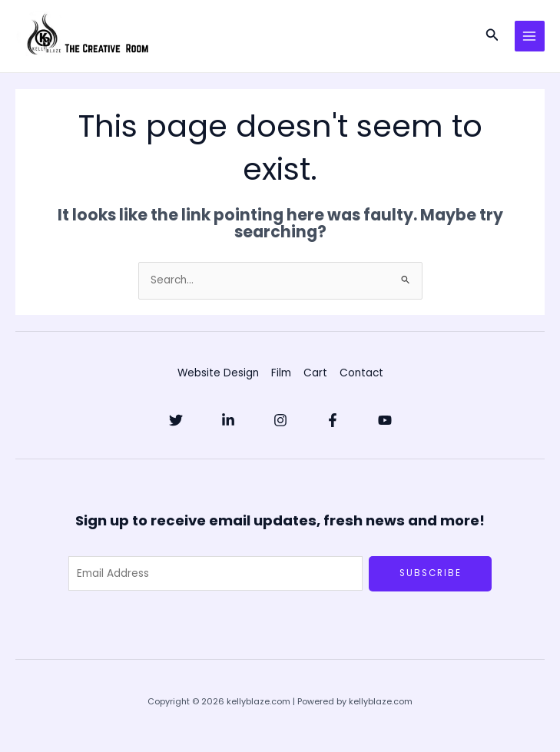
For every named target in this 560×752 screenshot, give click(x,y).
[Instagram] (280, 420)
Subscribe (431, 573)
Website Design (218, 373)
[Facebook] (333, 420)
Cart (315, 373)
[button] (492, 36)
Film (281, 373)
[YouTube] (385, 420)
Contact (361, 373)
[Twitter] (176, 420)
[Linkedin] (228, 420)
